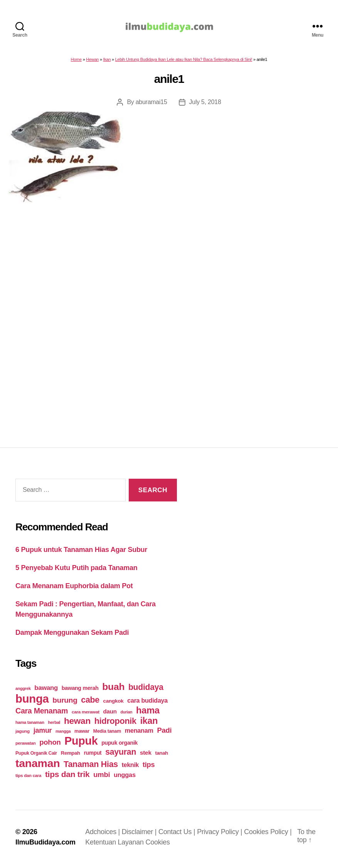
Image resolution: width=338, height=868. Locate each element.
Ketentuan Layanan (115, 846)
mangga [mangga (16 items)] (63, 735)
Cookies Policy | (268, 836)
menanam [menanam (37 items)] (139, 734)
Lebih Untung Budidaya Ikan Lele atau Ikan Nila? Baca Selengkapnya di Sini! (184, 63)
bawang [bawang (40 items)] (46, 692)
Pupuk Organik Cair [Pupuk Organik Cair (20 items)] (36, 757)
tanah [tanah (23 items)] (161, 757)
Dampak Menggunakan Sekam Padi (72, 636)
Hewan (92, 63)
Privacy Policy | (220, 836)
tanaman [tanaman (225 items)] (38, 767)
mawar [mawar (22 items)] (82, 735)
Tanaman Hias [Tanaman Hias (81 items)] (91, 768)
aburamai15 (151, 106)
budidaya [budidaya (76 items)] (146, 691)
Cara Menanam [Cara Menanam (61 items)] (42, 715)
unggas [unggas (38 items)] (125, 779)
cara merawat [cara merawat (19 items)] (86, 716)
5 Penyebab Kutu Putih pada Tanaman (77, 572)
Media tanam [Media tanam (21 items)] (107, 735)
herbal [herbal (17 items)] (54, 726)
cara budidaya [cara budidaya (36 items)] (147, 704)
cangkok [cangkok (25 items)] (114, 705)
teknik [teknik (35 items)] (130, 769)
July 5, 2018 (205, 106)
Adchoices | (103, 836)
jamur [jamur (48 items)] (43, 734)
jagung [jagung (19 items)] (23, 735)
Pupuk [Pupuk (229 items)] (81, 745)
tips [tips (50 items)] (149, 768)
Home (76, 63)
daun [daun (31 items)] (110, 715)
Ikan (107, 63)
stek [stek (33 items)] (146, 756)
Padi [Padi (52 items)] (164, 734)
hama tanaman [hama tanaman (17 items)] (30, 726)
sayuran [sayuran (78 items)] (121, 756)
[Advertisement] (169, 314)
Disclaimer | (140, 836)
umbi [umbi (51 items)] (102, 778)
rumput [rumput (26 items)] (92, 757)
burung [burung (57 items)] (65, 704)
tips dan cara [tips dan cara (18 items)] (28, 779)
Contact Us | (178, 836)
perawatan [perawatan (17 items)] (26, 747)
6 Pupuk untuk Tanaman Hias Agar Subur (81, 553)
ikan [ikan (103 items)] (149, 725)
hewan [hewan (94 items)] (77, 725)
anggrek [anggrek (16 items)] (23, 692)
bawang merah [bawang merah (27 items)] (80, 692)
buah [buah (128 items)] (113, 691)
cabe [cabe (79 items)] (90, 704)
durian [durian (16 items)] (126, 716)
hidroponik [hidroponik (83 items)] (115, 725)
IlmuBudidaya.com (45, 846)
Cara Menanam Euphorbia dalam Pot (74, 590)
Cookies (158, 846)
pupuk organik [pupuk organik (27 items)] (119, 747)
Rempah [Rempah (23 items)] (71, 757)
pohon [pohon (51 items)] (50, 746)
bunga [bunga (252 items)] (32, 702)
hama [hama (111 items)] (148, 714)
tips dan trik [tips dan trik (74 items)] (67, 778)
